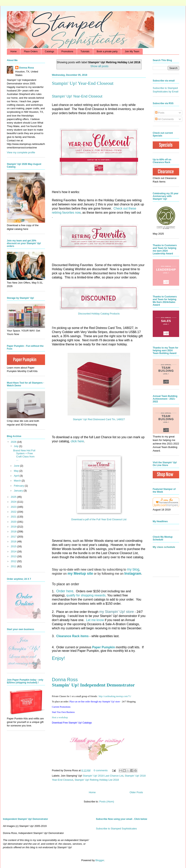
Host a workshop (60, 717)
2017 (14, 537)
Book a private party (107, 51)
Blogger (100, 860)
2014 (14, 551)
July (17, 446)
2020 (14, 522)
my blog (133, 569)
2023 (14, 507)
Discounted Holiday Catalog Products (99, 314)
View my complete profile (21, 152)
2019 (14, 527)
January (19, 491)
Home (14, 51)
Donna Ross (65, 680)
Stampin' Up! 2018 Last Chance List (103, 776)
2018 (14, 532)
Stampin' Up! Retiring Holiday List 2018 (97, 780)
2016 (14, 541)
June (17, 466)
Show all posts (99, 66)
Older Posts (136, 792)
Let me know (95, 620)
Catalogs (49, 51)
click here (77, 441)
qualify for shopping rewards (86, 595)
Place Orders (31, 51)
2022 (14, 512)
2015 (14, 546)
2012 (14, 561)
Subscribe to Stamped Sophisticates (116, 829)
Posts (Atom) (107, 802)
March (18, 481)
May (17, 471)
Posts (160, 113)
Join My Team (132, 51)
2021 (14, 517)
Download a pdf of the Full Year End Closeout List (99, 519)
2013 (14, 556)
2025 (14, 497)
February (19, 486)
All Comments (164, 119)
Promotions (67, 51)
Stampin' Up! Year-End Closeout (83, 83)
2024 (14, 502)
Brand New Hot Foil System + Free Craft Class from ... (24, 455)
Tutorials (85, 51)
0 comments (101, 770)
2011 (14, 566)
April (17, 476)
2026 (14, 442)
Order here (65, 591)
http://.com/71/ (115, 696)
